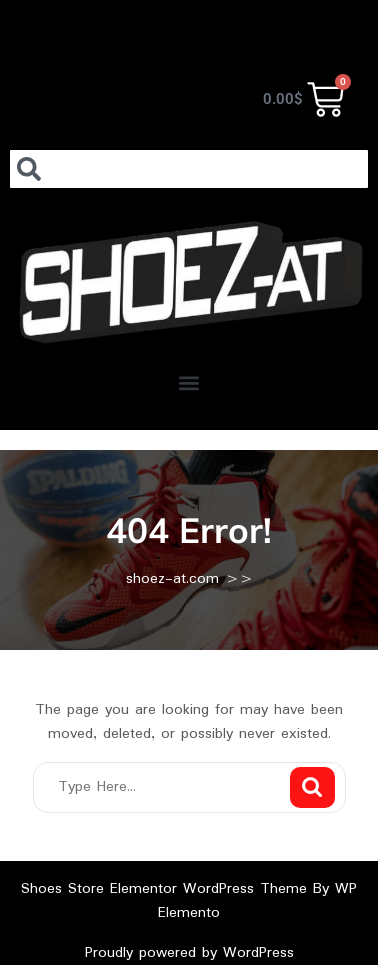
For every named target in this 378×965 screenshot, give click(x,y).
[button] (189, 382)
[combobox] (189, 169)
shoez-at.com (172, 579)
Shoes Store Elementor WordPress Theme (167, 889)
